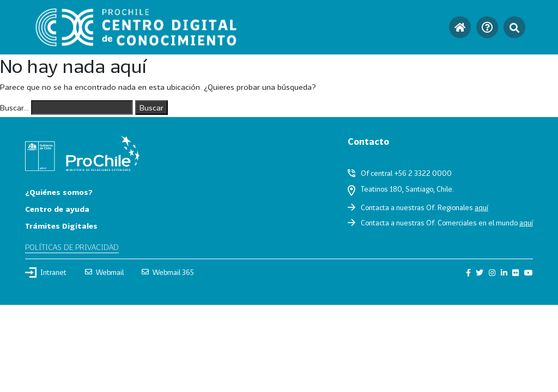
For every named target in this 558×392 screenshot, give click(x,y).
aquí (481, 207)
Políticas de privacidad (72, 247)
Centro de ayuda (57, 209)
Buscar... (14, 108)
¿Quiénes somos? (59, 192)
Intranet (46, 272)
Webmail (104, 272)
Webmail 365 (168, 272)
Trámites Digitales (61, 226)
